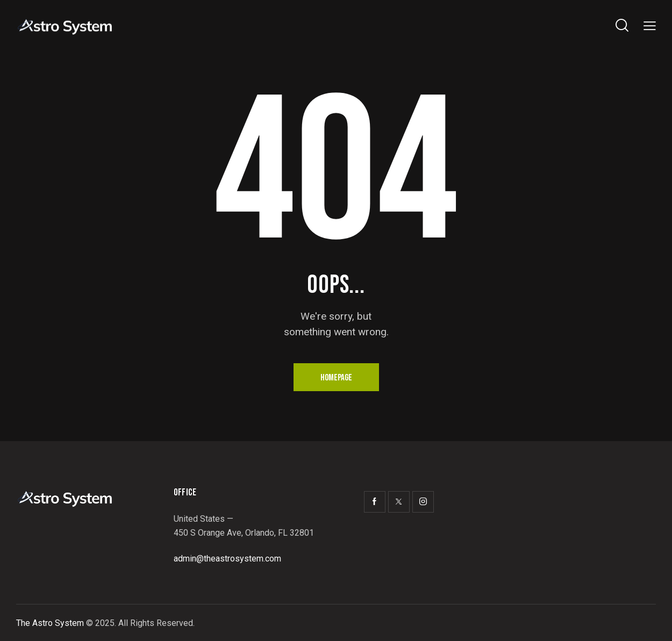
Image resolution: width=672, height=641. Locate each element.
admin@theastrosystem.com (227, 559)
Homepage (336, 378)
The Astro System (50, 623)
